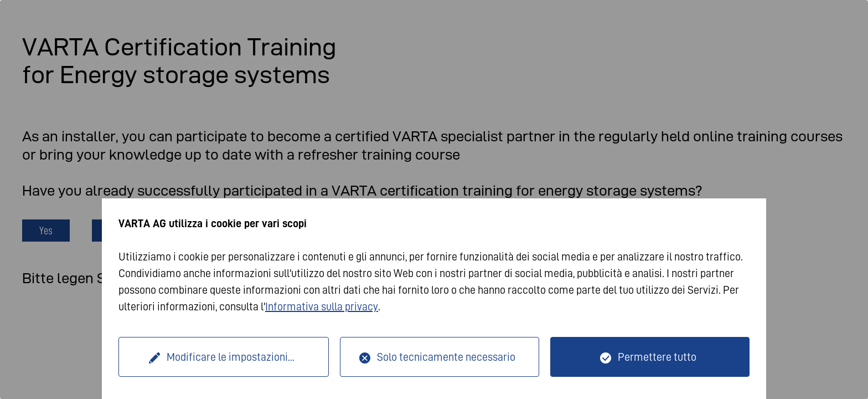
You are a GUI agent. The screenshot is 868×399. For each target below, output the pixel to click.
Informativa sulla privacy (322, 306)
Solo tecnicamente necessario (446, 357)
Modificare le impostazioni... (231, 357)
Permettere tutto (657, 357)
